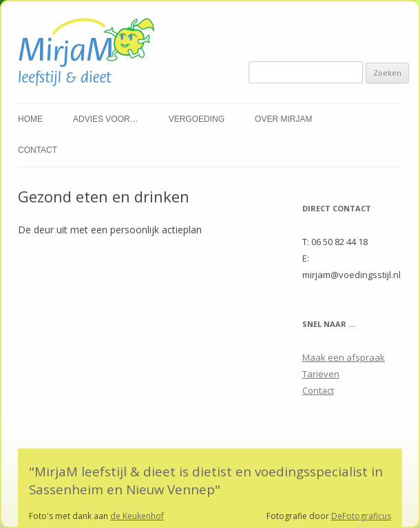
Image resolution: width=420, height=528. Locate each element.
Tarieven (321, 374)
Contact (38, 150)
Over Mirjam (283, 119)
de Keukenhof (137, 516)
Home (30, 119)
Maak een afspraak (344, 357)
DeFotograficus (361, 516)
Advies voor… (106, 119)
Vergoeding (197, 119)
